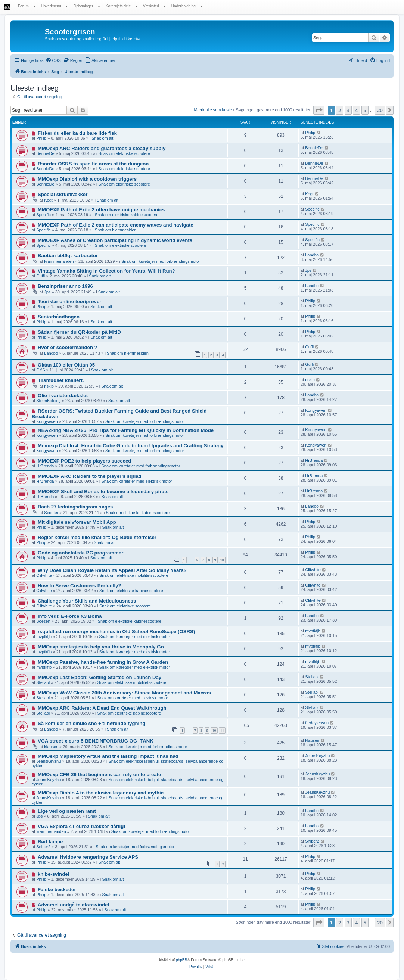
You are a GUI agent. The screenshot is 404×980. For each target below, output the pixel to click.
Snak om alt (102, 138)
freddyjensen (317, 723)
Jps (308, 270)
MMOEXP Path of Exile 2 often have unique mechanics (101, 210)
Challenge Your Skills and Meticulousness (87, 601)
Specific (43, 215)
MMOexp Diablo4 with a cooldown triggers (87, 179)
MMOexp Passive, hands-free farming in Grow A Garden (103, 662)
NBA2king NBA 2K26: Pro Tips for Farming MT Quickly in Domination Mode (126, 430)
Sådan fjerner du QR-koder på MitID (79, 332)
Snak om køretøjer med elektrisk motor (137, 481)
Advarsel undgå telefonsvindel (73, 905)
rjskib (49, 386)
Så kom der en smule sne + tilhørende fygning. (92, 723)
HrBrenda (45, 466)
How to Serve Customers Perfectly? (80, 586)
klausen (51, 747)
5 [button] (365, 110)
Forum (27, 6)
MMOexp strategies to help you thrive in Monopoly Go (101, 647)
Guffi (41, 276)
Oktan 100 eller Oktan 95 (66, 365)
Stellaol (43, 682)
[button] (319, 110)
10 (222, 560)
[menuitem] (53, 60)
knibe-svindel (53, 874)
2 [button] (340, 110)
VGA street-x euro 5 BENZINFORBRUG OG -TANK (96, 741)
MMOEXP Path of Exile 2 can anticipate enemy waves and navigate (116, 225)
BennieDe (45, 153)
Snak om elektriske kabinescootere (127, 215)
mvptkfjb (44, 637)
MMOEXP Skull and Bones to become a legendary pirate (103, 491)
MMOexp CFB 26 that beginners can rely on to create (100, 774)
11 (222, 730)
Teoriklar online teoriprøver (70, 301)
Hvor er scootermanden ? (68, 347)
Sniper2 (43, 847)
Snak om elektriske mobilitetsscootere (134, 575)
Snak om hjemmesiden (116, 230)
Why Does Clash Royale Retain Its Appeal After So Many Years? (112, 570)
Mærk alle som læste (213, 110)
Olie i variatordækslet (63, 396)
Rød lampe (50, 842)
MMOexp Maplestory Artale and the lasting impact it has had (108, 756)
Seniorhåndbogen (59, 317)
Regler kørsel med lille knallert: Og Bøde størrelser (97, 537)
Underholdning (187, 6)
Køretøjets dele (122, 6)
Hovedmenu (55, 6)
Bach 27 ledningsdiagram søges (75, 507)
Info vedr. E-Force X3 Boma (70, 616)
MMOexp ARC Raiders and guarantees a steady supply (102, 148)
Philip (41, 138)
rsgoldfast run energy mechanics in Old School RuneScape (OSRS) (116, 631)
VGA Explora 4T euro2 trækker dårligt (82, 826)
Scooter (51, 513)
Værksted (155, 6)
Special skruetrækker (63, 194)
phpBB (181, 960)
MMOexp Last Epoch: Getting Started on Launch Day (100, 677)
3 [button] (348, 110)
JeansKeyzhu (49, 761)
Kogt (48, 200)
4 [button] (356, 110)
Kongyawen (47, 421)
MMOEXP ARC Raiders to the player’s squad (90, 476)
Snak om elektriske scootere (124, 153)
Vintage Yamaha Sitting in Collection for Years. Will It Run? (106, 271)
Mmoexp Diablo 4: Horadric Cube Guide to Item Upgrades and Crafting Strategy (131, 446)
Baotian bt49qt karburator (68, 256)
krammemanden (59, 261)
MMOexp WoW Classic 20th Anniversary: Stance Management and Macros (124, 693)
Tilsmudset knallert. (61, 380)
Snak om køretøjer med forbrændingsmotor (161, 261)
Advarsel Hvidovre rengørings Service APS (88, 857)
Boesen (43, 621)
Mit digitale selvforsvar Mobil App (77, 522)
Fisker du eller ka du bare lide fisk (77, 133)
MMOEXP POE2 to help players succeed (84, 461)
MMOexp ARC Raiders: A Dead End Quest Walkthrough (102, 708)
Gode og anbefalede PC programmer (80, 553)
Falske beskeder (57, 889)
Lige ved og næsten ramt (67, 811)
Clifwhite (44, 575)
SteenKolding (48, 401)
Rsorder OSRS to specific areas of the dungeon (93, 164)
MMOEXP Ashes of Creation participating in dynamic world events (115, 240)
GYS (41, 370)
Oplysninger (87, 6)
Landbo (312, 255)
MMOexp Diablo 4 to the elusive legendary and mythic (101, 793)
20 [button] (380, 110)
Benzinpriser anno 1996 (65, 286)
